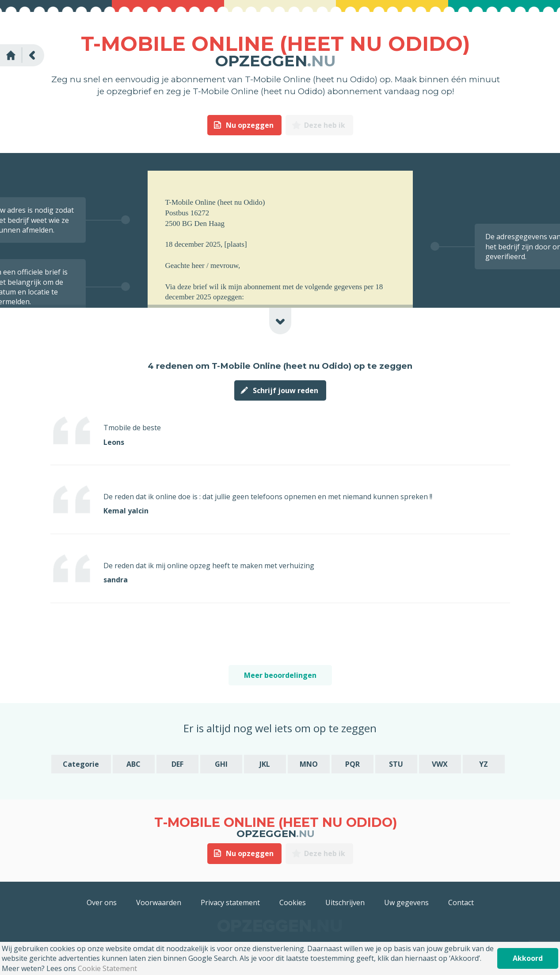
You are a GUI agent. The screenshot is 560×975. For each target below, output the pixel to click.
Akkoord (528, 958)
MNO (309, 764)
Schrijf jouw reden (286, 390)
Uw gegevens (406, 902)
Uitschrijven (345, 902)
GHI (221, 764)
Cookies (293, 902)
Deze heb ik (325, 125)
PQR (352, 764)
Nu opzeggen (250, 125)
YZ (484, 764)
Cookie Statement (107, 968)
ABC (133, 764)
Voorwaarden (159, 902)
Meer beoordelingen (280, 675)
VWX (440, 764)
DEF (177, 764)
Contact (461, 902)
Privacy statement (230, 902)
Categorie (81, 764)
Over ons (102, 902)
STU (396, 764)
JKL (265, 764)
